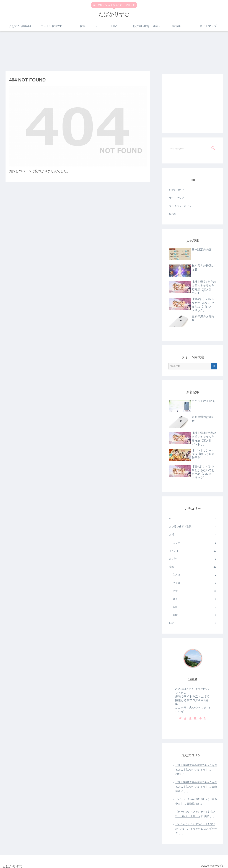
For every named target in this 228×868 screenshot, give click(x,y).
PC (193, 519)
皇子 (195, 599)
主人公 (195, 575)
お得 (193, 535)
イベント (193, 551)
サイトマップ (177, 198)
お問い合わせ (177, 190)
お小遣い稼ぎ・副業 (193, 527)
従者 (195, 591)
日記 (193, 623)
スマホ (195, 543)
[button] (213, 148)
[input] (193, 148)
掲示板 (173, 214)
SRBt (193, 679)
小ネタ (195, 583)
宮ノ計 (193, 559)
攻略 (193, 567)
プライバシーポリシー (182, 206)
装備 (195, 615)
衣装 (195, 607)
